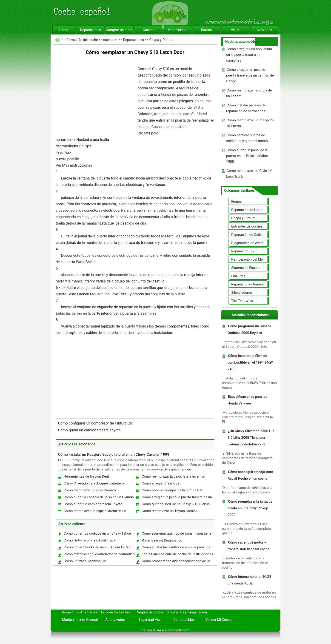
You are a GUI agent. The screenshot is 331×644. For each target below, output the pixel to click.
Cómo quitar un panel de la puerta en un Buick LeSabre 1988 (247, 156)
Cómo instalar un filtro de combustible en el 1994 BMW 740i (250, 362)
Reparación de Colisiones (251, 235)
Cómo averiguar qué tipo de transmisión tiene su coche (176, 534)
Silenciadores (242, 293)
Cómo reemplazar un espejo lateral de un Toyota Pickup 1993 (95, 512)
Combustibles (184, 620)
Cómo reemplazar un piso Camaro (90, 490)
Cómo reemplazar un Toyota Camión (170, 511)
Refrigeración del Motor (249, 259)
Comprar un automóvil (120, 30)
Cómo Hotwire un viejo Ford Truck (90, 540)
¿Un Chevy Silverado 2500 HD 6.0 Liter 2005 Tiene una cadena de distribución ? (251, 438)
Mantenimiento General (80, 620)
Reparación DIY (243, 251)
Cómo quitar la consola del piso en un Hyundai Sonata (99, 498)
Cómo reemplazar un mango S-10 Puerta (250, 123)
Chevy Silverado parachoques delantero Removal (94, 484)
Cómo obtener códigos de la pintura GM (172, 490)
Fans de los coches (116, 612)
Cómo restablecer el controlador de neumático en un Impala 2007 (99, 555)
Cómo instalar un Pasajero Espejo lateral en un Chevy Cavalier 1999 (114, 455)
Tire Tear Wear (242, 301)
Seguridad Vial (149, 620)
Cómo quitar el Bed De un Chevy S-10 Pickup (176, 504)
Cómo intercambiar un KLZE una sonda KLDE (249, 580)
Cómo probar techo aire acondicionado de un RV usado (176, 562)
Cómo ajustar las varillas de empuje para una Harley (176, 548)
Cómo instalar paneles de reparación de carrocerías (246, 108)
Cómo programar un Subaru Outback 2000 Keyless (249, 329)
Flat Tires (238, 276)
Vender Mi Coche (219, 620)
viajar (235, 30)
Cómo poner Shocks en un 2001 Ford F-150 (97, 547)
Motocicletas (178, 30)
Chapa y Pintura (161, 40)
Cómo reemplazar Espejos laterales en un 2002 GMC (173, 477)
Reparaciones (91, 30)
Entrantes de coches (247, 226)
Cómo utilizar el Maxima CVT (86, 561)
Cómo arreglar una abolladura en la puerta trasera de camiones (249, 55)
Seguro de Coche (150, 612)
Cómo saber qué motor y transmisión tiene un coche (248, 546)
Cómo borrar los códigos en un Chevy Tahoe (97, 533)
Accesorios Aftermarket (80, 612)
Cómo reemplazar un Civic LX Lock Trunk (249, 174)
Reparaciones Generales (250, 284)
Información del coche (81, 40)
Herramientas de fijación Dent (86, 476)
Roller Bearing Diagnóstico (162, 540)
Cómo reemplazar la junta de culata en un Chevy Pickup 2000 (250, 508)
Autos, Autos (115, 620)
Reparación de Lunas (247, 210)
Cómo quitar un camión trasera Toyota (90, 430)
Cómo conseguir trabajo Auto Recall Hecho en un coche (250, 475)
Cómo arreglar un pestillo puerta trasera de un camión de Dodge (177, 498)
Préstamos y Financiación (187, 612)
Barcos (207, 30)
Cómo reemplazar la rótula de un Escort (249, 93)
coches (109, 40)
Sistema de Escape (246, 268)
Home (64, 30)
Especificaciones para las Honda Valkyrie (247, 400)
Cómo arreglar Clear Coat (161, 483)
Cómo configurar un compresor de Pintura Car (96, 423)
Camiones (264, 30)
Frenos (237, 202)
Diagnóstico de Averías (249, 243)
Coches (148, 30)
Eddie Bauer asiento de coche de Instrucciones (178, 554)
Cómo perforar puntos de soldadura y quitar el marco (247, 138)
